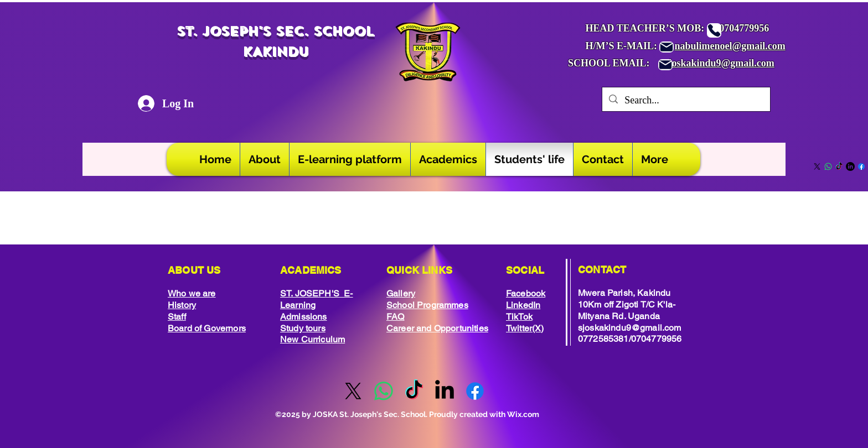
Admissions (304, 317)
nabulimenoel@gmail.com (730, 46)
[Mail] (666, 47)
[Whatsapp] (828, 166)
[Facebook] (861, 166)
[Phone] (714, 30)
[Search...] (686, 101)
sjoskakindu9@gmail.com (720, 63)
